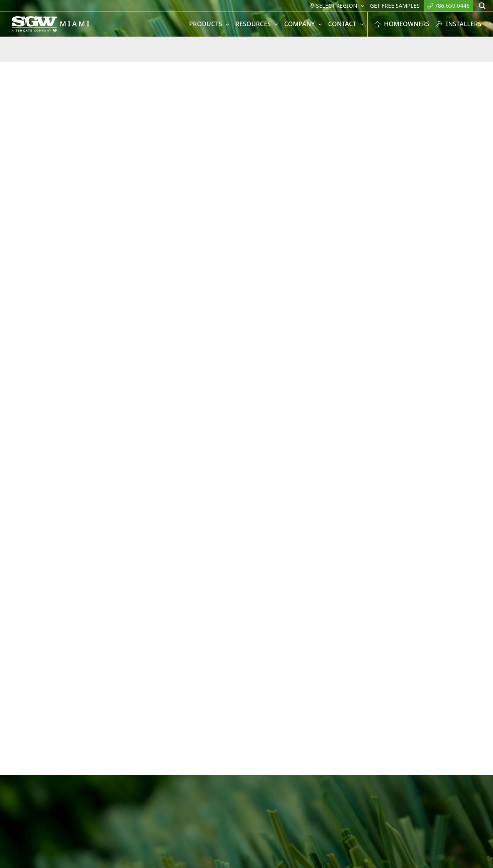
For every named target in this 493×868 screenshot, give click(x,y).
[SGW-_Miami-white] (57, 19)
